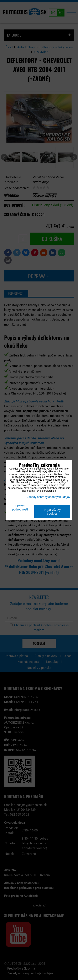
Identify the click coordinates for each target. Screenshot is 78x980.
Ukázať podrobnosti (20, 508)
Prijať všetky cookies (52, 512)
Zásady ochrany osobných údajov (49, 497)
